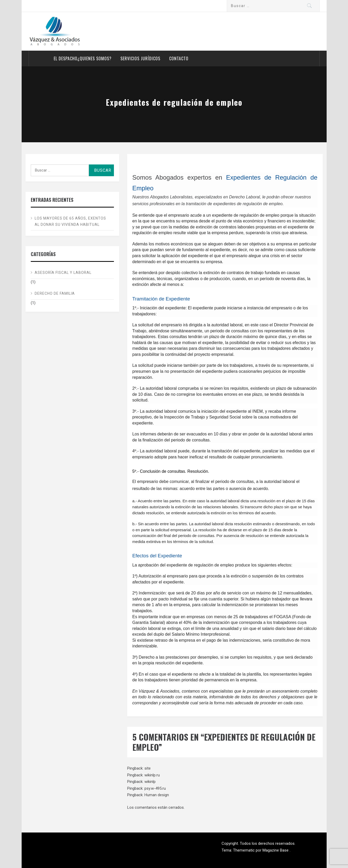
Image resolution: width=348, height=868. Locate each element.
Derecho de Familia (55, 293)
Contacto (179, 58)
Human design (157, 795)
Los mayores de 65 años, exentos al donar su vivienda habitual (70, 221)
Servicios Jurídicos (140, 58)
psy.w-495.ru (155, 788)
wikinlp (150, 782)
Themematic (244, 850)
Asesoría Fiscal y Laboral (63, 273)
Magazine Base (276, 850)
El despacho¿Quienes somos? (83, 58)
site (148, 768)
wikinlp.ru (152, 775)
